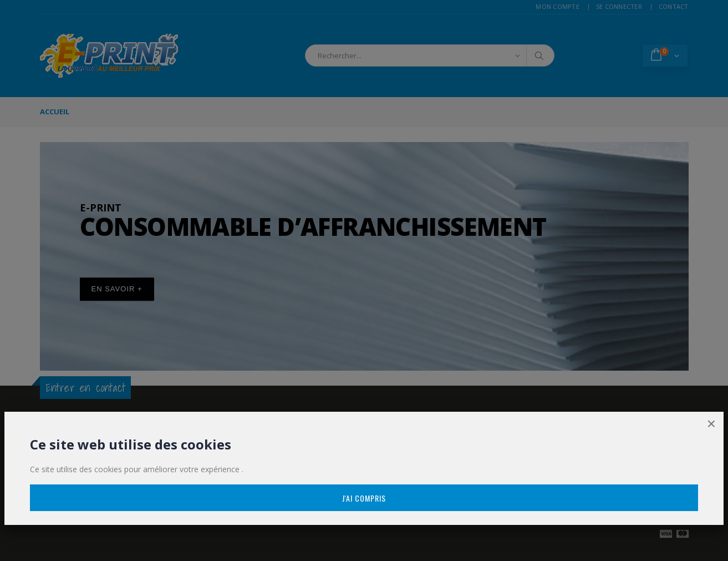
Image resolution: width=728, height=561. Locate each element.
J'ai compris (364, 498)
